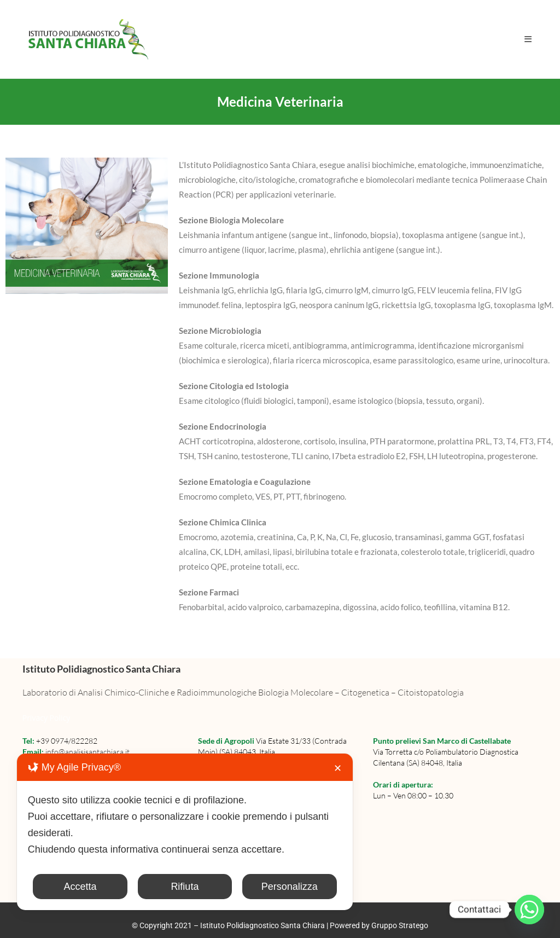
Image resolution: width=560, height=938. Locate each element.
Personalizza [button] (290, 887)
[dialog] (185, 832)
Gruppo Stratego (400, 925)
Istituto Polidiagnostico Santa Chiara (263, 925)
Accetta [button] (80, 887)
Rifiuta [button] (185, 887)
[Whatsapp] (529, 910)
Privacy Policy (46, 718)
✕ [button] (338, 768)
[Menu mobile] (528, 39)
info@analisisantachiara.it (87, 752)
